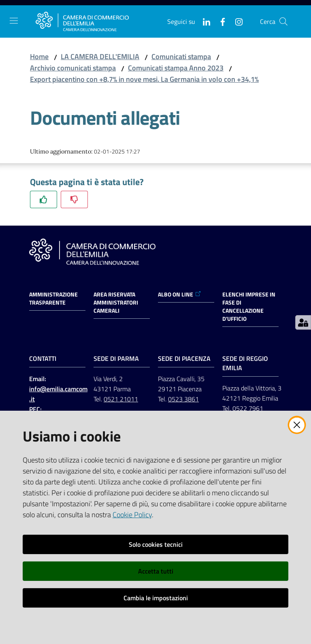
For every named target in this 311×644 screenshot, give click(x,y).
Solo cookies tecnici (156, 544)
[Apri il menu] (14, 21)
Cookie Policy (132, 515)
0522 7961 (248, 408)
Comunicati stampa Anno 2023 (176, 68)
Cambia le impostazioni (156, 598)
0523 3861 (183, 399)
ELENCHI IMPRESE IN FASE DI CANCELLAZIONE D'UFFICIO (249, 307)
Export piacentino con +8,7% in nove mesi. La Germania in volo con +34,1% (144, 79)
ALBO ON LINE (180, 294)
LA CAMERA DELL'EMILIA (100, 57)
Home (39, 57)
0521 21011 (121, 399)
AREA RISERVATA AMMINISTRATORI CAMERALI (116, 303)
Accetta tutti (156, 571)
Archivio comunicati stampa (73, 68)
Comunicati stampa (181, 57)
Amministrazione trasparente (53, 299)
